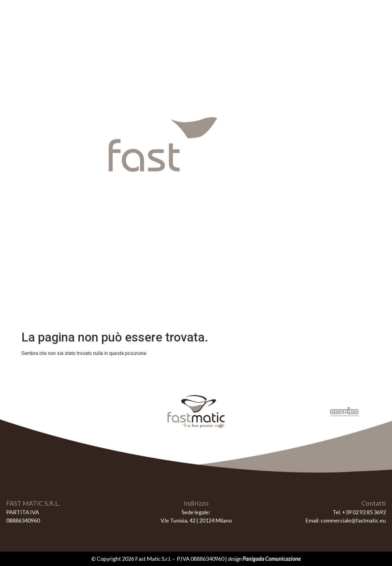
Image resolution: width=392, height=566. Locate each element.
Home (141, 25)
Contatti (248, 25)
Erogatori (210, 25)
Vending (173, 25)
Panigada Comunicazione (272, 559)
